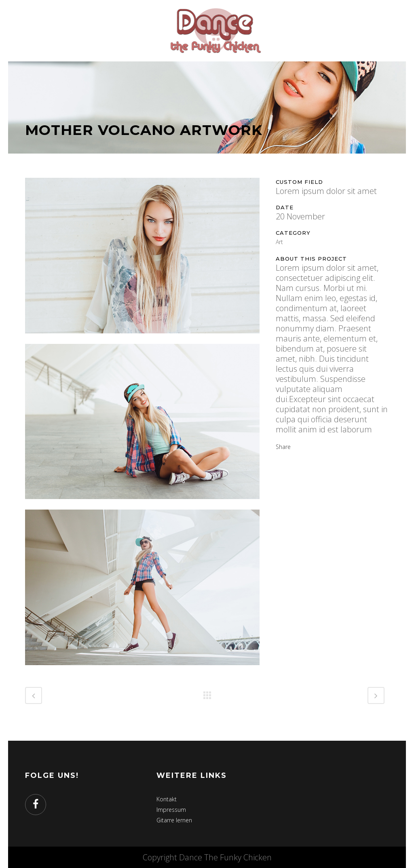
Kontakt (167, 799)
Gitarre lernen (174, 820)
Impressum (171, 810)
